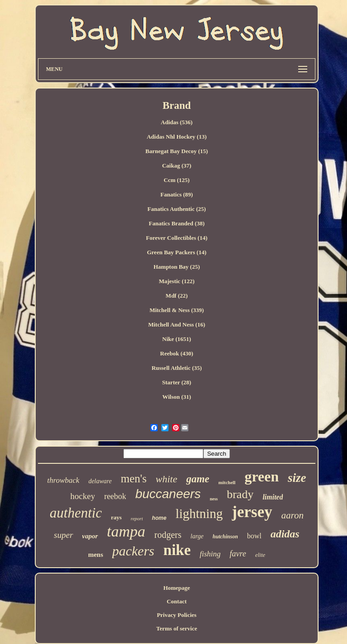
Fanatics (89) (177, 194)
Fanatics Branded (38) (177, 223)
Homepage (176, 588)
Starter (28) (177, 382)
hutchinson (225, 537)
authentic (76, 513)
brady (240, 494)
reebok (115, 496)
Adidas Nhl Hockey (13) (177, 137)
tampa (126, 531)
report (137, 518)
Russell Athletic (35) (176, 368)
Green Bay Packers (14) (177, 252)
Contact (177, 601)
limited (273, 497)
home (159, 518)
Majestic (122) (176, 281)
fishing (210, 554)
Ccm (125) (176, 180)
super (63, 535)
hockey (83, 496)
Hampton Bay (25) (177, 267)
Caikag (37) (177, 166)
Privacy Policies (177, 615)
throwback (63, 480)
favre (238, 554)
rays (116, 517)
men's (134, 478)
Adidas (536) (177, 122)
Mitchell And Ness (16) (177, 324)
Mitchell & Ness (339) (177, 310)
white (167, 479)
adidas (285, 534)
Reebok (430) (176, 353)
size (297, 478)
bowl (254, 536)
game (198, 479)
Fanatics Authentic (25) (176, 209)
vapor (90, 536)
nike (177, 550)
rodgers (168, 535)
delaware (100, 481)
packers (133, 551)
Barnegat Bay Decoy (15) (177, 151)
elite (260, 555)
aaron (293, 515)
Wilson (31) (177, 397)
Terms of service (177, 628)
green (262, 476)
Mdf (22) (177, 296)
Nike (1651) (177, 339)
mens (96, 555)
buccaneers (168, 494)
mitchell (227, 482)
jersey (252, 512)
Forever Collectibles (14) (177, 238)
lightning (199, 513)
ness (214, 499)
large (197, 536)
